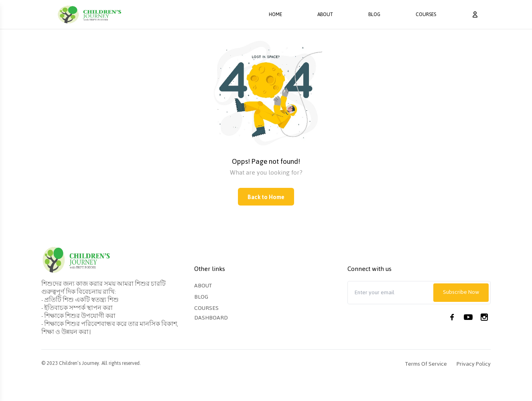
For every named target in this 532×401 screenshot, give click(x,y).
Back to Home (266, 197)
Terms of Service (426, 364)
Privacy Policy (474, 364)
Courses (426, 14)
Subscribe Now (461, 292)
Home (275, 14)
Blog (374, 14)
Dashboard (211, 318)
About (325, 14)
